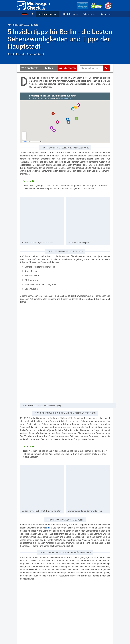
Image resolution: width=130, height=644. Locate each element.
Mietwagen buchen (48, 14)
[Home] (33, 6)
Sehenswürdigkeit (36, 54)
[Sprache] (24, 14)
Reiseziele (89, 14)
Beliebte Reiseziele (16, 54)
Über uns (105, 14)
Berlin (49, 528)
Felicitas (16, 25)
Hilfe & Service (70, 14)
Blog (49, 68)
